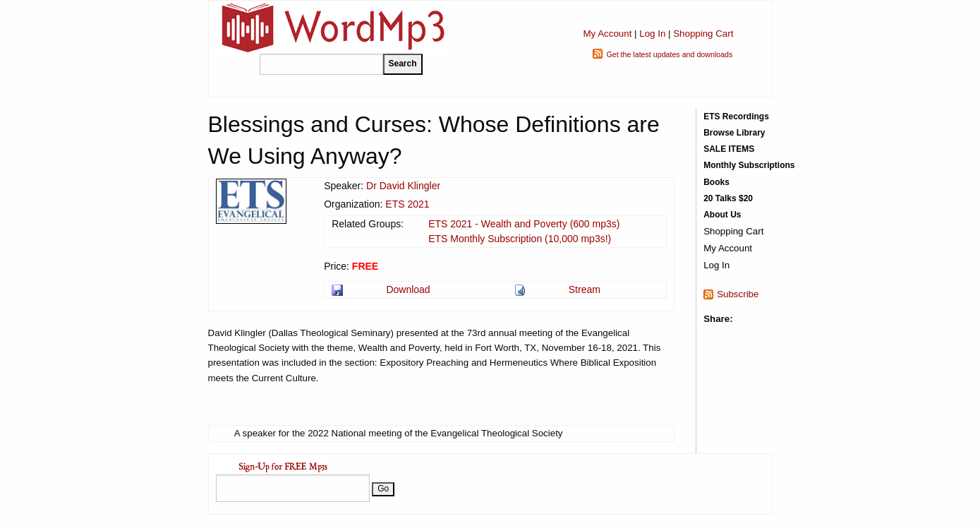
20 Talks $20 (728, 198)
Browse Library (734, 133)
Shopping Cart (703, 34)
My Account (607, 34)
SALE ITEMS (729, 149)
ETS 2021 (407, 204)
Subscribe (738, 294)
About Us (722, 215)
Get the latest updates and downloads (669, 54)
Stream (585, 289)
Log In (652, 34)
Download (408, 289)
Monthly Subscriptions (749, 165)
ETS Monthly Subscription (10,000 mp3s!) (520, 239)
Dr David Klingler (403, 186)
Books (716, 182)
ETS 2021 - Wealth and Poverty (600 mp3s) (524, 224)
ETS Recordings (736, 116)
